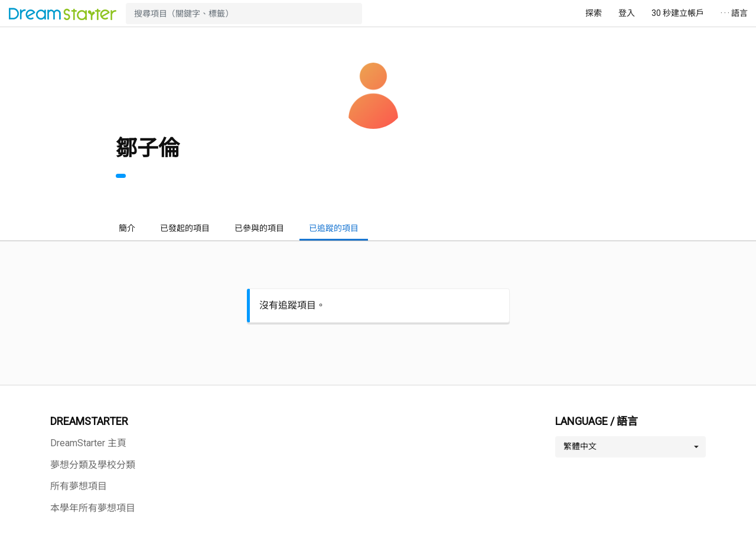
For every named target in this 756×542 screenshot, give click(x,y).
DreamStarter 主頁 (88, 443)
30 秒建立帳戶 (678, 13)
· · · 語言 (734, 13)
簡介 (127, 228)
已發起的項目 (185, 228)
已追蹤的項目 (334, 228)
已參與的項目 (259, 228)
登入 (627, 13)
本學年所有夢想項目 (93, 508)
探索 (594, 13)
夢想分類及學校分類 (93, 465)
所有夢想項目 (79, 486)
